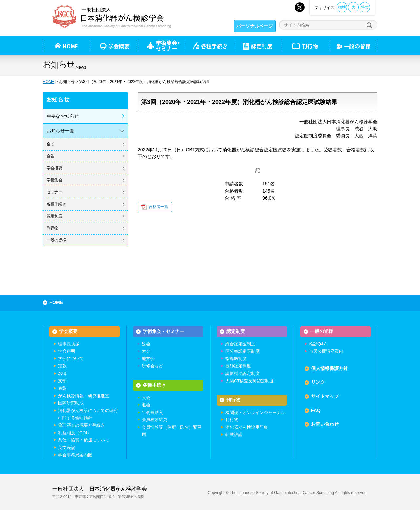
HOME (49, 82)
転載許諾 (234, 434)
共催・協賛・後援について (84, 440)
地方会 (148, 359)
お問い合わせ (325, 424)
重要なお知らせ (63, 116)
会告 (51, 156)
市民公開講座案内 (326, 351)
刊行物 (305, 46)
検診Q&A (318, 344)
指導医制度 (236, 359)
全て (51, 144)
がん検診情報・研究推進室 (84, 396)
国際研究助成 (71, 403)
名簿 (62, 373)
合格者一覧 (158, 207)
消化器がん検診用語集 (247, 427)
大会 (146, 351)
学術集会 (54, 180)
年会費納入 (152, 412)
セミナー (54, 192)
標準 (342, 7)
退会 (146, 405)
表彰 (62, 388)
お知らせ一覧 (60, 131)
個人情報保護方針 (329, 368)
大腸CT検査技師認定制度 (250, 381)
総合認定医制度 (240, 344)
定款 (62, 366)
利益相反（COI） (75, 433)
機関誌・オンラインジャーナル (255, 412)
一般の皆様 (56, 240)
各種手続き (210, 46)
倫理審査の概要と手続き (82, 425)
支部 (62, 381)
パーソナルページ (255, 26)
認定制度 (258, 46)
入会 (146, 398)
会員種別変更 (155, 420)
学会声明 (67, 351)
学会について (71, 359)
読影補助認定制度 (242, 373)
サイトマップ (325, 396)
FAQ (316, 410)
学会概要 (54, 168)
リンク (318, 382)
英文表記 (67, 448)
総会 (146, 344)
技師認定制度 (238, 366)
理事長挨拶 (69, 344)
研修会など (152, 366)
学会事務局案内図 (75, 455)
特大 (365, 7)
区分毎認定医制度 (242, 351)
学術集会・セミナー (163, 331)
